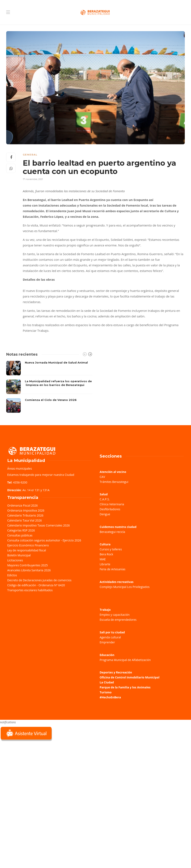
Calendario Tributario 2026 (25, 515)
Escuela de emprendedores (118, 620)
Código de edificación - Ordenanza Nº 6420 (36, 585)
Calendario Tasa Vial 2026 (25, 520)
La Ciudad (107, 682)
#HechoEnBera (110, 697)
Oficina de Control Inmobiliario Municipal (129, 677)
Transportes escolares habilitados (30, 590)
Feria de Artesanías (112, 569)
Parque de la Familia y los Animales (125, 687)
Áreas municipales (20, 468)
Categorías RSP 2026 (21, 530)
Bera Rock (106, 554)
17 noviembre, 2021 (33, 179)
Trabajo (105, 610)
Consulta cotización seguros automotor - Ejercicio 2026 (44, 540)
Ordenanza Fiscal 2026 (22, 505)
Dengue (105, 514)
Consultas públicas (20, 535)
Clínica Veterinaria (112, 504)
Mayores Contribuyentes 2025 (28, 565)
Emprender (107, 642)
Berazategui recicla (112, 532)
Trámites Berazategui (114, 482)
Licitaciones (15, 560)
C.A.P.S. (105, 499)
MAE (103, 559)
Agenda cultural (110, 637)
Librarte (105, 564)
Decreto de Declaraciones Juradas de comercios (39, 580)
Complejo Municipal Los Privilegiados (125, 587)
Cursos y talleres (111, 549)
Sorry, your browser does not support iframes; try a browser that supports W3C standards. (31, 771)
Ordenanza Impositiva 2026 (26, 510)
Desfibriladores (110, 509)
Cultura (105, 544)
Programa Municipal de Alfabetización (125, 660)
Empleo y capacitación (115, 615)
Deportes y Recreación (116, 672)
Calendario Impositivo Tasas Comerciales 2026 (39, 525)
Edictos (12, 575)
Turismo (106, 692)
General (30, 155)
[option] (49, 387)
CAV (102, 477)
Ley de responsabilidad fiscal (27, 550)
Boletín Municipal (19, 555)
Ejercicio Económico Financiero (28, 545)
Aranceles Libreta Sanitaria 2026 (29, 570)
